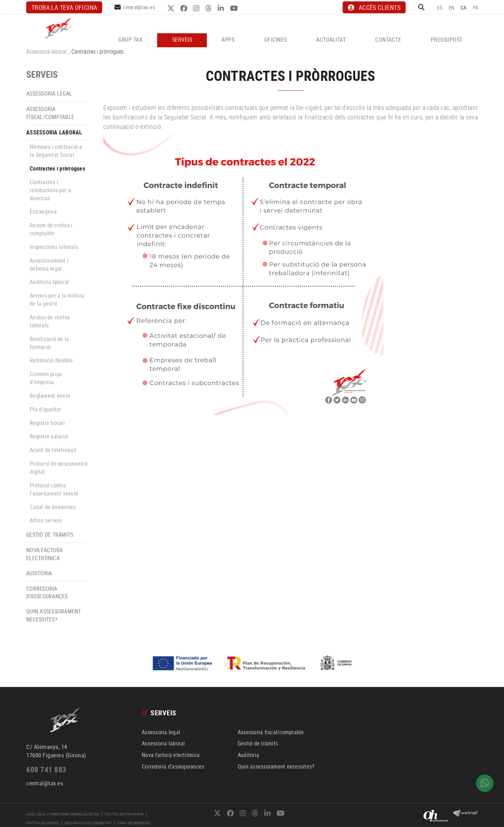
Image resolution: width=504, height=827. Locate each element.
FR (475, 8)
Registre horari (47, 423)
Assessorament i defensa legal (49, 265)
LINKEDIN (222, 8)
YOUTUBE (235, 8)
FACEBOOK (185, 8)
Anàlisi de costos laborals (50, 321)
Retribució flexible (51, 360)
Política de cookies (43, 823)
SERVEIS (42, 74)
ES (440, 8)
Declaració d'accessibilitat (88, 823)
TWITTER (172, 8)
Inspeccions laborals (54, 247)
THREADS (209, 8)
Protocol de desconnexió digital (59, 468)
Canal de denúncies (53, 507)
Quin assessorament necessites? (54, 615)
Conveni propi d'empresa (46, 378)
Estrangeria (43, 211)
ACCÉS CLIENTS (374, 7)
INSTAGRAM (197, 8)
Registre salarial (49, 436)
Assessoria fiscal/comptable (50, 113)
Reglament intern (50, 396)
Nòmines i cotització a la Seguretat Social (56, 151)
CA (464, 8)
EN (452, 8)
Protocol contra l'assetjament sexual (54, 489)
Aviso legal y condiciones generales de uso (63, 814)
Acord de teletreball (53, 450)
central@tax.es (139, 7)
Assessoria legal (49, 93)
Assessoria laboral (46, 51)
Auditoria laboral (49, 282)
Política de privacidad (124, 814)
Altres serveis (46, 520)
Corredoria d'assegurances (47, 593)
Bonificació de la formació (49, 343)
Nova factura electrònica (44, 554)
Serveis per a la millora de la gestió (57, 300)
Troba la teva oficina (64, 7)
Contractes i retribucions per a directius (51, 190)
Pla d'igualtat (45, 409)
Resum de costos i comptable (51, 229)
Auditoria (39, 573)
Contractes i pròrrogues (57, 168)
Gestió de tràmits (50, 535)
